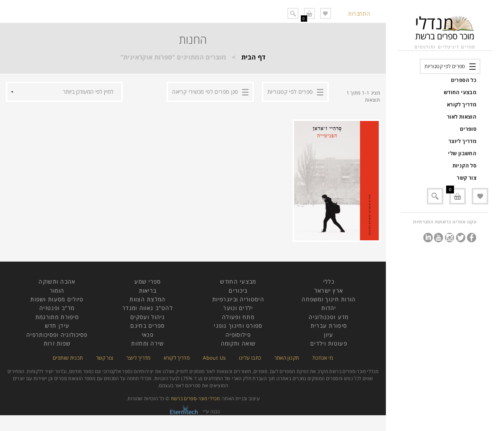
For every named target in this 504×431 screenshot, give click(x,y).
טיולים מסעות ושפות (57, 299)
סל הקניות (464, 165)
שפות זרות (57, 343)
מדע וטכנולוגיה (329, 317)
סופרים (468, 129)
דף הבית (254, 57)
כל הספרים (464, 80)
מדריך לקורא (462, 104)
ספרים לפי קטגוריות (445, 66)
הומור (57, 291)
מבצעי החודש (460, 92)
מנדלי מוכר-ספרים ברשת (195, 398)
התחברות (359, 14)
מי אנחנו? (323, 358)
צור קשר (467, 178)
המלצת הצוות (147, 299)
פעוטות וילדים (329, 343)
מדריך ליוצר (462, 141)
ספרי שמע (147, 281)
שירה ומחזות (147, 343)
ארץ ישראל (329, 291)
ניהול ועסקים (148, 317)
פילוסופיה (238, 335)
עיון (329, 335)
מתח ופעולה (238, 317)
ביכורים (238, 291)
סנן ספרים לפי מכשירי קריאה (205, 92)
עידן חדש (57, 326)
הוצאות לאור (462, 117)
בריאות (148, 291)
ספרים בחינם (147, 326)
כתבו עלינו (250, 358)
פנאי (148, 335)
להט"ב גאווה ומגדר (148, 308)
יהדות (329, 308)
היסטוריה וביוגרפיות (238, 299)
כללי (329, 281)
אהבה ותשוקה (57, 281)
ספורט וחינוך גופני (238, 326)
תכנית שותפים (68, 358)
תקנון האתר (287, 358)
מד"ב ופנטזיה (57, 308)
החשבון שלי (462, 153)
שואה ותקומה (238, 343)
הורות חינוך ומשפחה (329, 299)
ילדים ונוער (238, 308)
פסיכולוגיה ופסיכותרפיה (57, 335)
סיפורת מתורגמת (57, 317)
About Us (214, 358)
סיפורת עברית (329, 326)
